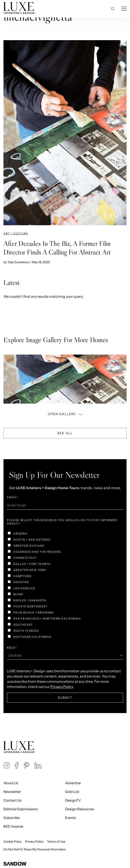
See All (65, 433)
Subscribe (12, 818)
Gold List (72, 792)
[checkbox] (65, 586)
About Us (11, 783)
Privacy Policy (34, 842)
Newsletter (12, 792)
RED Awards (13, 826)
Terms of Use (56, 842)
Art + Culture (16, 233)
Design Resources (80, 809)
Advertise (73, 783)
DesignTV (73, 800)
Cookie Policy (13, 842)
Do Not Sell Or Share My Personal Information (35, 849)
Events (71, 818)
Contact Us (12, 800)
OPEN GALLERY (65, 414)
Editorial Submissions (21, 809)
